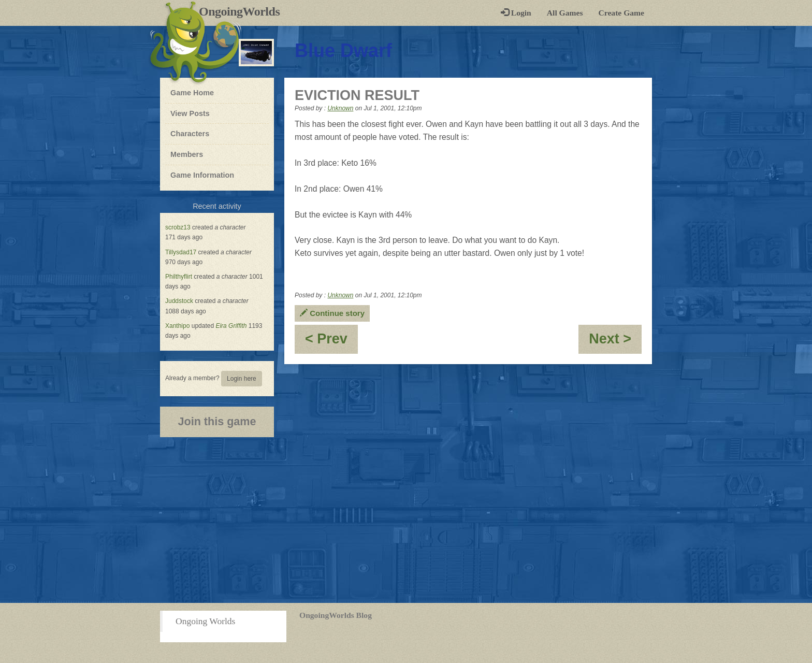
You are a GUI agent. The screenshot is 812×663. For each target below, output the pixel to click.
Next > (615, 342)
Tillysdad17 (181, 252)
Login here (242, 379)
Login (516, 13)
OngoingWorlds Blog (336, 615)
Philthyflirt (179, 277)
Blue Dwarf (343, 51)
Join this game (217, 421)
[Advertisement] (406, 520)
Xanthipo (177, 326)
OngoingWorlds (243, 11)
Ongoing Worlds (205, 621)
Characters (190, 133)
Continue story (332, 313)
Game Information (202, 175)
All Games (565, 13)
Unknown (340, 108)
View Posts (190, 113)
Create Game (621, 13)
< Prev (331, 342)
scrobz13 (178, 227)
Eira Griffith (231, 326)
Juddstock (179, 301)
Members (187, 154)
